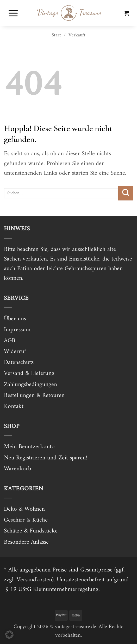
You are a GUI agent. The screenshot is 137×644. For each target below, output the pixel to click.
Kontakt (14, 406)
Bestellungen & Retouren (34, 396)
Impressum (17, 330)
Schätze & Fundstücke (31, 531)
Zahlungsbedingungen (30, 385)
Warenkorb (17, 469)
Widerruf (15, 352)
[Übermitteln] (126, 193)
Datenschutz (19, 363)
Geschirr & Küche (26, 520)
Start (56, 35)
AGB (10, 341)
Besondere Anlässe (26, 542)
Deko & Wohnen (24, 509)
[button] (13, 13)
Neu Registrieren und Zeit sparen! (45, 458)
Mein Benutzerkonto (29, 447)
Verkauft (77, 35)
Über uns (15, 319)
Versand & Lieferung (29, 373)
